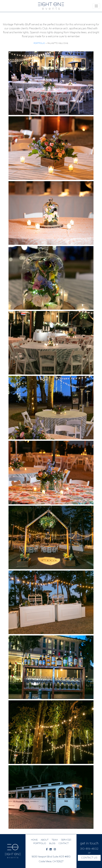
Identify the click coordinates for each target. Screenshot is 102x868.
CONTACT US (89, 858)
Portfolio (39, 43)
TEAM (55, 840)
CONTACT (64, 843)
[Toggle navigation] (96, 6)
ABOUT (45, 840)
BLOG (52, 843)
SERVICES (66, 840)
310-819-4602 (89, 849)
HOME (34, 840)
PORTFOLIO (40, 843)
